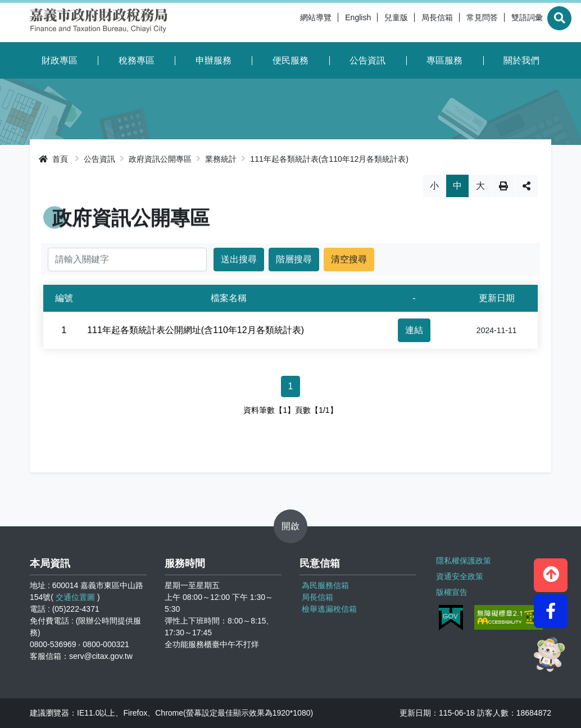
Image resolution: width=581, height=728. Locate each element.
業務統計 (221, 159)
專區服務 (444, 60)
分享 (526, 186)
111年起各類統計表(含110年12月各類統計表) (329, 159)
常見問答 (456, 22)
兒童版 (370, 22)
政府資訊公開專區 (160, 159)
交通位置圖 (75, 597)
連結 (414, 330)
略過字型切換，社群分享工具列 (291, 174)
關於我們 (521, 60)
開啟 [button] (290, 526)
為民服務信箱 (325, 585)
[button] (551, 568)
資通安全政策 (458, 573)
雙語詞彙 (501, 22)
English (332, 22)
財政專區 (60, 60)
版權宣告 (450, 587)
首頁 (53, 159)
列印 (503, 186)
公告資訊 (367, 60)
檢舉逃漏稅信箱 (329, 609)
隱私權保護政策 (462, 559)
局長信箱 (411, 22)
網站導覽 (289, 22)
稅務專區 (137, 60)
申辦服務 (214, 60)
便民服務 (290, 60)
